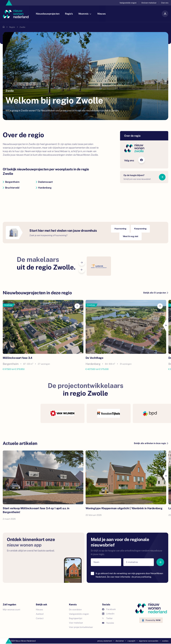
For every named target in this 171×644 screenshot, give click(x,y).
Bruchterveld (11, 188)
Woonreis (86, 14)
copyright (131, 641)
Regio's (70, 14)
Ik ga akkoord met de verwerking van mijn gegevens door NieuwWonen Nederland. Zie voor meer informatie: (129, 575)
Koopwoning (140, 229)
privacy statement (105, 641)
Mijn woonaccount (11, 610)
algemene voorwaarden (149, 641)
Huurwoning (120, 229)
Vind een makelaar (149, 3)
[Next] (166, 325)
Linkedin (108, 614)
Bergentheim (11, 182)
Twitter (107, 618)
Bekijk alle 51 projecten (156, 293)
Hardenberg (44, 188)
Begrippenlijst (76, 618)
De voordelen (75, 610)
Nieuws (102, 14)
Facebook (109, 609)
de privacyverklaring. (142, 577)
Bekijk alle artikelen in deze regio (151, 443)
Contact (40, 618)
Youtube (108, 623)
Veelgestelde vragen (128, 3)
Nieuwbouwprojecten (49, 14)
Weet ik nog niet (131, 236)
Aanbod (40, 614)
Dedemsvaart (44, 182)
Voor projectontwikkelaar (81, 627)
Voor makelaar (76, 623)
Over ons (165, 3)
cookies (165, 641)
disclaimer (120, 641)
